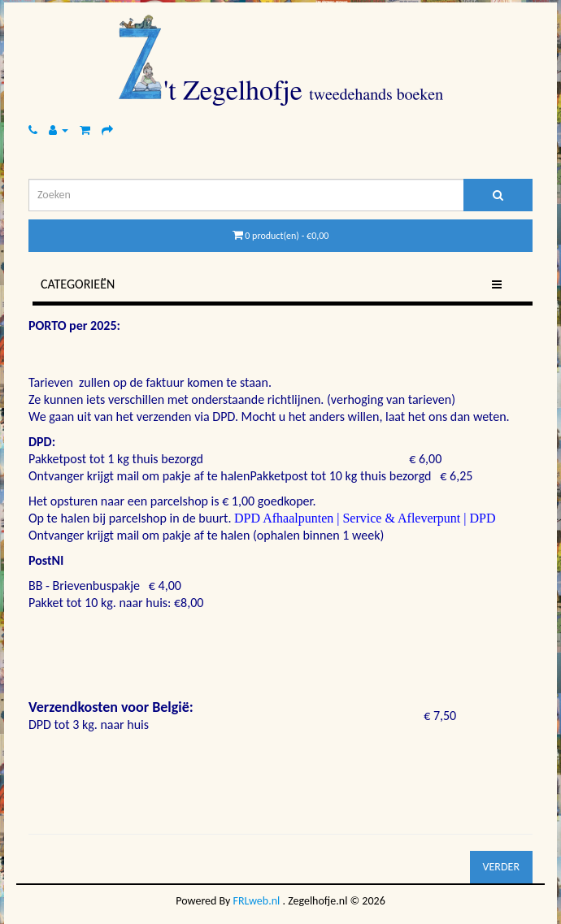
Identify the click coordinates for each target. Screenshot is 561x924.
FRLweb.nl (257, 901)
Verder (501, 867)
